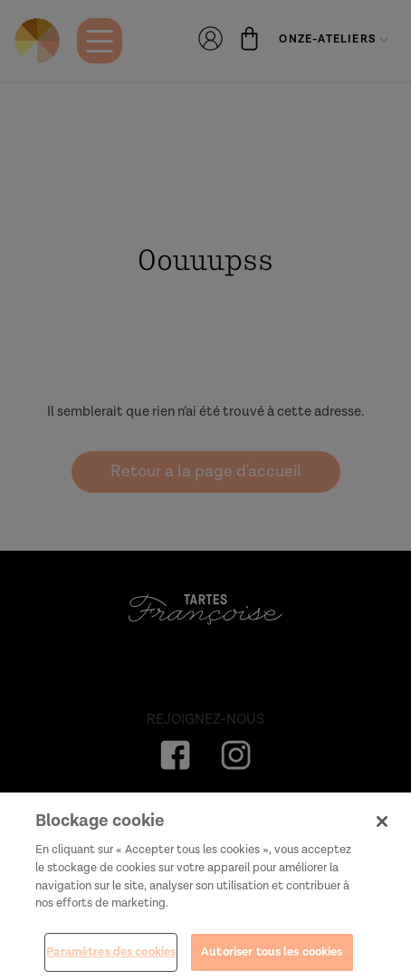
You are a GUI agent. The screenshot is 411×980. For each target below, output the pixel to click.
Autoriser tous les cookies (272, 957)
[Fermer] (382, 826)
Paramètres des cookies (111, 957)
